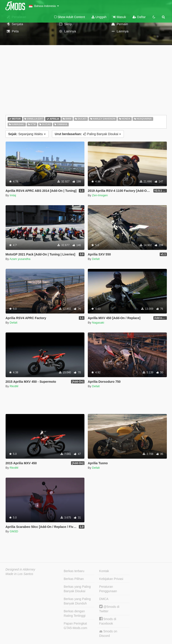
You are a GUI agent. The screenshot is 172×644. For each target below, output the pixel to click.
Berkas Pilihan (74, 579)
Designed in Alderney (20, 569)
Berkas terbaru (74, 571)
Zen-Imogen (100, 195)
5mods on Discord (108, 634)
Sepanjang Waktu (27, 134)
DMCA (104, 599)
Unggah (99, 17)
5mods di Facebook (108, 621)
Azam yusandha (20, 259)
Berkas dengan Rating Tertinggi (75, 613)
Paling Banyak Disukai (88, 134)
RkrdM (14, 386)
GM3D (14, 531)
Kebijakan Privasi (111, 579)
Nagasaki (98, 323)
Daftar (139, 17)
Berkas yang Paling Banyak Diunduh (77, 601)
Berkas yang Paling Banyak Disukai (77, 589)
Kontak (104, 571)
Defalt (96, 259)
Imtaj (13, 195)
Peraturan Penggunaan (108, 589)
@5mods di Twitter (109, 609)
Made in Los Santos (19, 574)
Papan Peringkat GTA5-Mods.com (76, 626)
